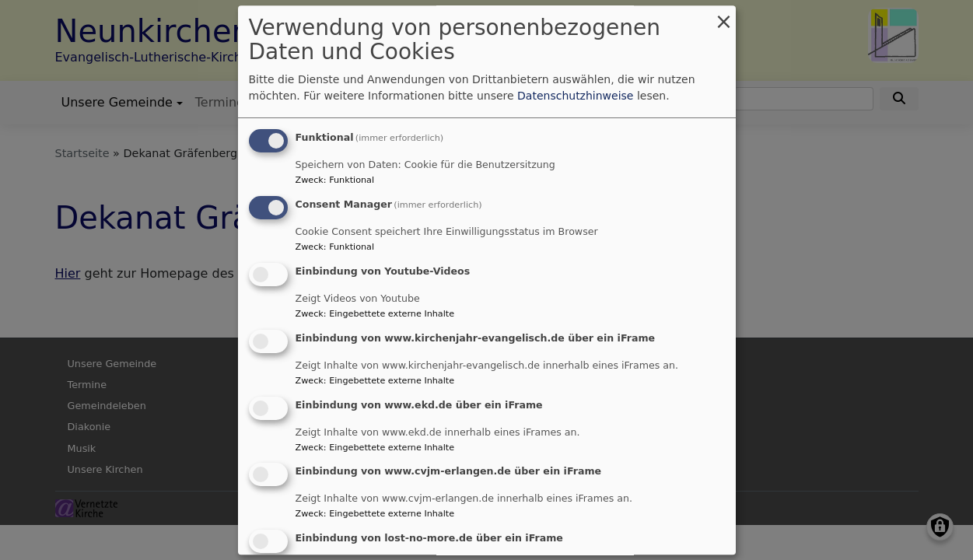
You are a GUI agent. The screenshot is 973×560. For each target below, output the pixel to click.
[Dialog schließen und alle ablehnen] (724, 15)
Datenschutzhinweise (575, 96)
